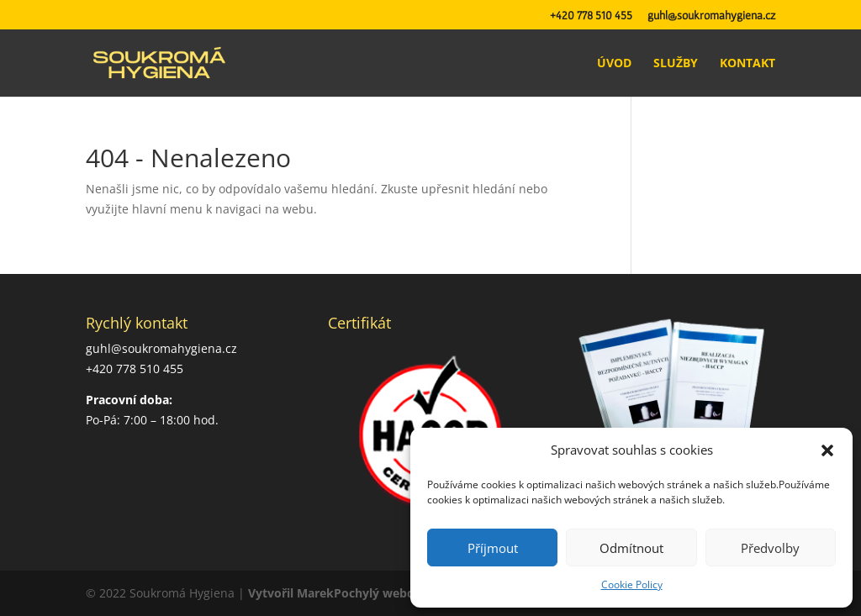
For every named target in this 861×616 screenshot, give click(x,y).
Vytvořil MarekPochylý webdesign (346, 593)
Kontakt (747, 64)
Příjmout (493, 548)
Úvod (614, 64)
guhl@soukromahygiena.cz (711, 16)
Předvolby (770, 548)
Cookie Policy (632, 584)
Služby (676, 64)
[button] (827, 450)
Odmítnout (631, 548)
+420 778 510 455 (591, 16)
